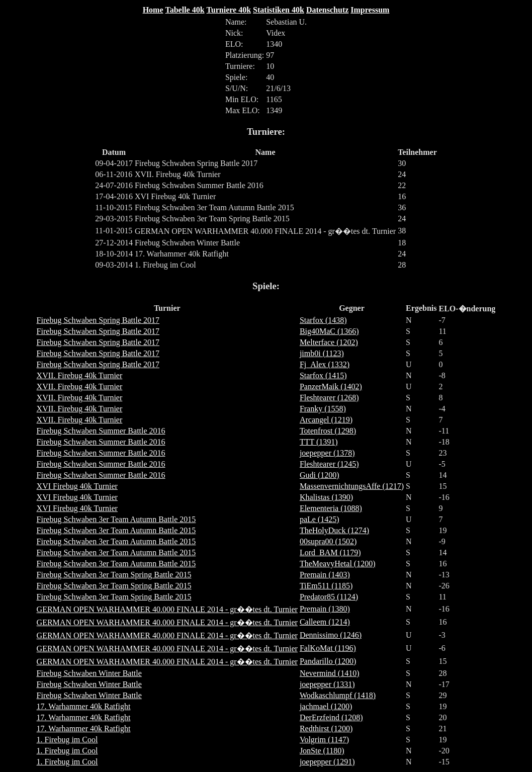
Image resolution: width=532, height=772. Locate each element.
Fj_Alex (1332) (325, 364)
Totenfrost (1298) (328, 431)
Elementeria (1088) (331, 508)
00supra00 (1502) (328, 541)
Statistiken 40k (279, 10)
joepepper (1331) (327, 684)
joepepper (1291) (327, 762)
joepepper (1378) (327, 453)
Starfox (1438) (323, 320)
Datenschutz (327, 10)
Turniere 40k (229, 10)
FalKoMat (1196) (328, 648)
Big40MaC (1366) (329, 331)
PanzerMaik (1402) (331, 387)
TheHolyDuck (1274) (334, 530)
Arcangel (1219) (326, 420)
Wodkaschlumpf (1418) (338, 695)
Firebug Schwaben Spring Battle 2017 (98, 320)
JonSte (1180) (322, 751)
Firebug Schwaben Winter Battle (89, 673)
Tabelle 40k (185, 10)
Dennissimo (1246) (331, 635)
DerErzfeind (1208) (331, 717)
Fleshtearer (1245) (329, 464)
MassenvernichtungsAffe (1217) (352, 486)
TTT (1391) (319, 442)
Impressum (370, 10)
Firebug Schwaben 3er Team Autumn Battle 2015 (116, 519)
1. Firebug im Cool (67, 740)
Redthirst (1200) (326, 728)
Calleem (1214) (325, 622)
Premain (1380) (325, 609)
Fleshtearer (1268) (329, 398)
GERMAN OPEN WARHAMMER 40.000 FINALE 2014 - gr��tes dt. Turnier (167, 609)
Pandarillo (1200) (328, 661)
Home (153, 10)
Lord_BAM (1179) (330, 552)
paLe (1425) (320, 519)
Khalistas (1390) (326, 497)
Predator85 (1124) (329, 597)
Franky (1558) (323, 409)
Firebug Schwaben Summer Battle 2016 (101, 431)
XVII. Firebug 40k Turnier (80, 375)
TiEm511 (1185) (326, 586)
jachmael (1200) (326, 706)
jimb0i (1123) (322, 353)
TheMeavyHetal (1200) (338, 564)
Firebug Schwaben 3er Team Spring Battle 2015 (114, 575)
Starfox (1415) (323, 375)
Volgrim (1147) (324, 740)
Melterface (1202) (329, 342)
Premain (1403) (325, 575)
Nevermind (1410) (330, 673)
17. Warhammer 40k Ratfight (84, 706)
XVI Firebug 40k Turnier (77, 486)
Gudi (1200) (320, 475)
